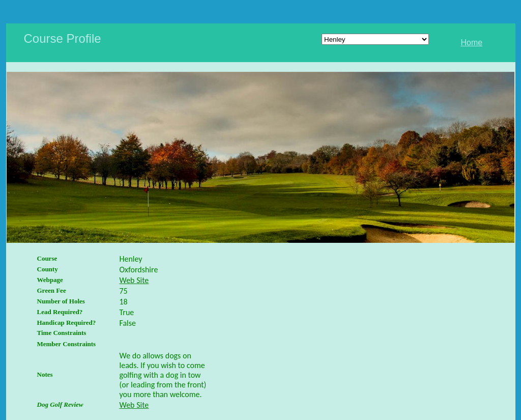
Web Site (134, 280)
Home (472, 43)
